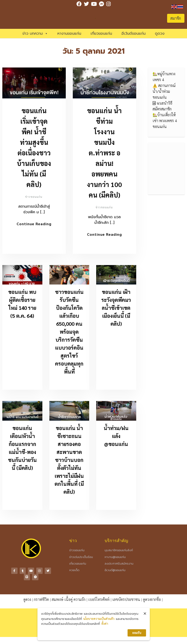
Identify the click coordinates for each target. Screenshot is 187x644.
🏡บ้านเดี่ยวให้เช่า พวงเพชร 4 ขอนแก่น (165, 121)
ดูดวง (160, 34)
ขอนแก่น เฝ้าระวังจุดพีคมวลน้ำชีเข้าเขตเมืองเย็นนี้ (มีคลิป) (116, 308)
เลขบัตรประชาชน (126, 597)
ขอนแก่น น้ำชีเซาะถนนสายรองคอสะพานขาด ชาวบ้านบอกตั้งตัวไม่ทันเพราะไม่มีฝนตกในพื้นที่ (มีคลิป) (69, 460)
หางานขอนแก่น (69, 34)
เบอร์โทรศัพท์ (99, 597)
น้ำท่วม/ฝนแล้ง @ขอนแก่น (116, 436)
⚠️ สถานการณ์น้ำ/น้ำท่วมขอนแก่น (164, 91)
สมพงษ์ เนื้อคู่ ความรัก (69, 597)
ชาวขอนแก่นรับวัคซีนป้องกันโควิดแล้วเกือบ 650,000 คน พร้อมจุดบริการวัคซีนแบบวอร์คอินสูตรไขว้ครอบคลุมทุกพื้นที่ (69, 332)
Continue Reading (34, 224)
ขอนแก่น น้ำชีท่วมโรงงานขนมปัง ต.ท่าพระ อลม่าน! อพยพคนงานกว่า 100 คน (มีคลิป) (104, 153)
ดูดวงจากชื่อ (152, 597)
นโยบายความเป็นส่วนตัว (99, 619)
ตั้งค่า (105, 623)
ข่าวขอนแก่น (34, 197)
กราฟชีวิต (41, 597)
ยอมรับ (137, 633)
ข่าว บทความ (35, 34)
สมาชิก (176, 18)
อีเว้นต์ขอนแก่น (134, 34)
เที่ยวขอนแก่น (101, 34)
